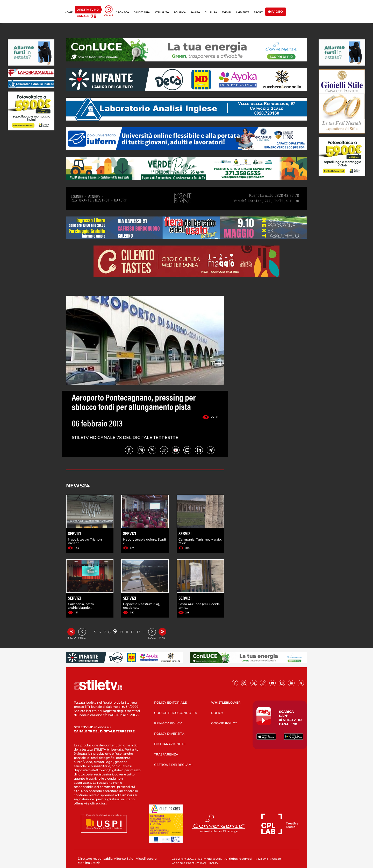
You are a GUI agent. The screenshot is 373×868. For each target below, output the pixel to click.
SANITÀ (195, 12)
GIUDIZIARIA (142, 12)
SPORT (258, 12)
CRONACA (122, 12)
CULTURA (211, 12)
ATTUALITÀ (162, 12)
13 (138, 632)
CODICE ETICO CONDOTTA (176, 713)
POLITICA (180, 12)
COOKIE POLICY (224, 723)
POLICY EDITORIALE (170, 702)
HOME (69, 12)
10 (121, 632)
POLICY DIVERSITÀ (169, 734)
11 (127, 632)
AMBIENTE (242, 12)
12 (132, 632)
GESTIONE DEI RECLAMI (173, 765)
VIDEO (276, 12)
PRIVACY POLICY (168, 723)
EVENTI (226, 12)
